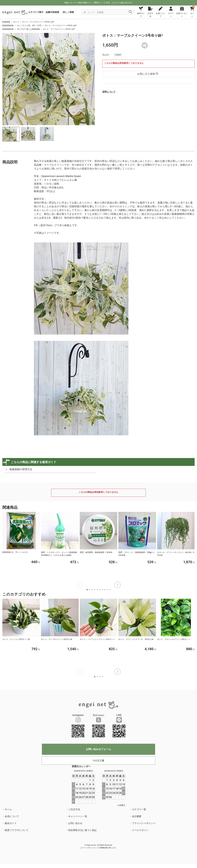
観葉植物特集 (8, 26)
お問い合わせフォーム (98, 749)
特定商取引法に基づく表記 (82, 830)
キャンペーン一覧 (78, 816)
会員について (12, 816)
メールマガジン (140, 830)
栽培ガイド (11, 823)
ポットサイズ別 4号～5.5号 (29, 26)
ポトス (16, 22)
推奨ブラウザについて (17, 830)
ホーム (8, 809)
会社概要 (137, 816)
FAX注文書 (98, 761)
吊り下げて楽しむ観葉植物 (28, 29)
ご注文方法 (74, 809)
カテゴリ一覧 (139, 809)
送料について (109, 92)
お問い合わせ (75, 823)
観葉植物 (6, 22)
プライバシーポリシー (144, 823)
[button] (117, 585)
